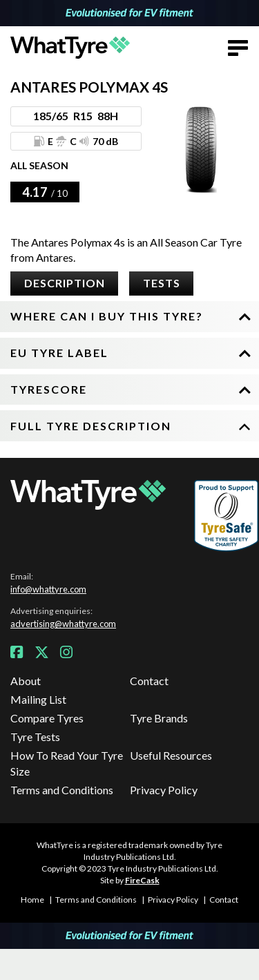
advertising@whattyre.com (63, 624)
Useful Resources (171, 755)
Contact (149, 681)
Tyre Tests (35, 737)
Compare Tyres (47, 718)
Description (65, 283)
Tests (162, 283)
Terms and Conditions (62, 790)
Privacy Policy (164, 790)
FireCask (142, 880)
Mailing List (38, 699)
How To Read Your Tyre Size (67, 763)
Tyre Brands (159, 718)
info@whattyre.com (48, 589)
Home (32, 900)
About (26, 681)
